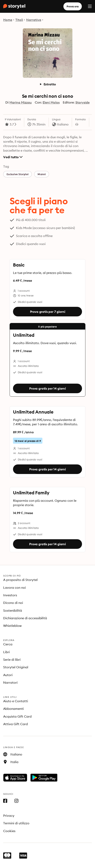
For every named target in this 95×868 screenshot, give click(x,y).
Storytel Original (16, 667)
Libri (6, 652)
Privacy (9, 816)
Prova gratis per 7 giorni (48, 312)
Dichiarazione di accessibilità (25, 618)
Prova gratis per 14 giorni (47, 388)
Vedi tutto (13, 157)
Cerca (8, 644)
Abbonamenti (13, 709)
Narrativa (34, 20)
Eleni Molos (51, 102)
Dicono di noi (13, 603)
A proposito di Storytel (20, 580)
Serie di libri (12, 660)
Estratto (48, 84)
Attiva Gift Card (15, 724)
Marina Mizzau (20, 102)
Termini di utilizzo (16, 823)
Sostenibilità (13, 610)
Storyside (82, 102)
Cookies (9, 831)
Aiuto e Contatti (16, 701)
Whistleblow (12, 626)
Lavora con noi (14, 588)
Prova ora (73, 6)
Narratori (10, 682)
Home (8, 20)
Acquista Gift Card (17, 716)
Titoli (19, 20)
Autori (8, 675)
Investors (10, 595)
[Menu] (90, 6)
